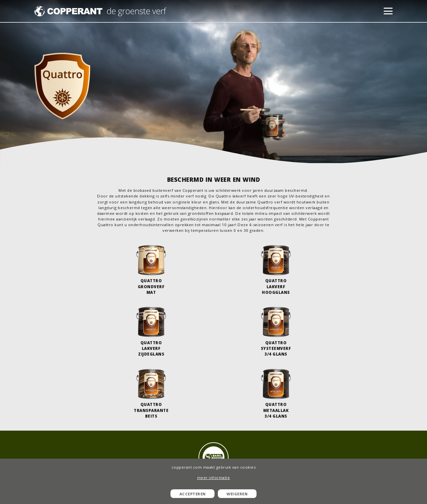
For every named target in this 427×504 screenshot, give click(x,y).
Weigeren (237, 494)
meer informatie (214, 477)
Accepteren (193, 494)
